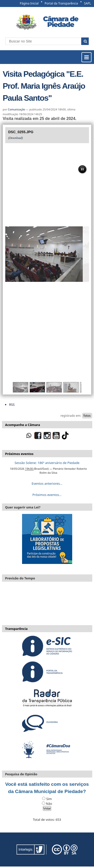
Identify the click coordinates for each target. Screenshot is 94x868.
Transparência (16, 629)
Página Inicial (29, 3)
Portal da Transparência (61, 3)
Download (16, 138)
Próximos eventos (19, 454)
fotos (87, 416)
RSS (12, 405)
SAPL (87, 3)
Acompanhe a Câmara (22, 425)
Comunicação (16, 109)
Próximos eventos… (47, 495)
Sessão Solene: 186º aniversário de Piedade (47, 463)
